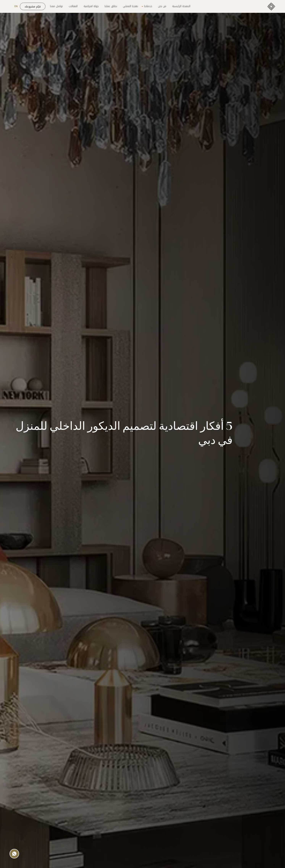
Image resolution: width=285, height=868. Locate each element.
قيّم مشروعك (33, 7)
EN (16, 6)
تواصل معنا (56, 6)
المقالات (73, 6)
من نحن (162, 6)
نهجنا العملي (130, 6)
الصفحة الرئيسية (181, 6)
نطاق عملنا (111, 6)
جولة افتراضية (91, 6)
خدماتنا (148, 6)
